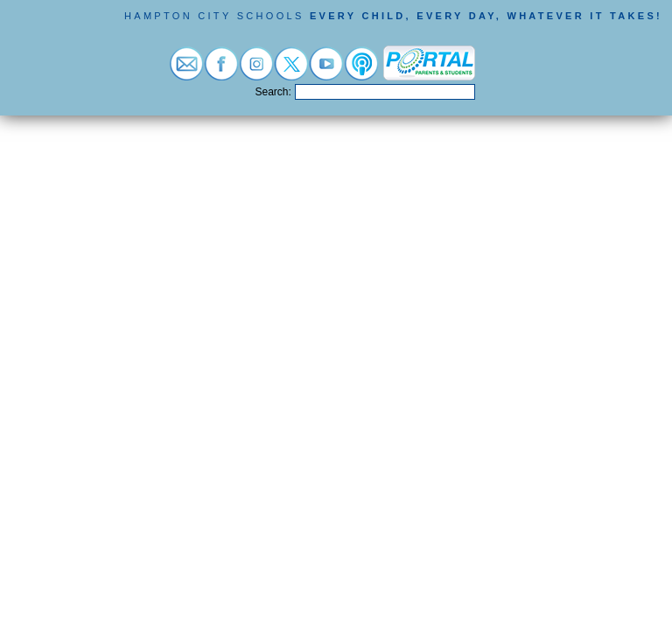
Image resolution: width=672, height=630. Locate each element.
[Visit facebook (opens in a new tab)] (221, 71)
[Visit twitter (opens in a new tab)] (291, 71)
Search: (273, 92)
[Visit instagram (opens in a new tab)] (256, 71)
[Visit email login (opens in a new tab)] (186, 71)
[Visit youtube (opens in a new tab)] (326, 71)
